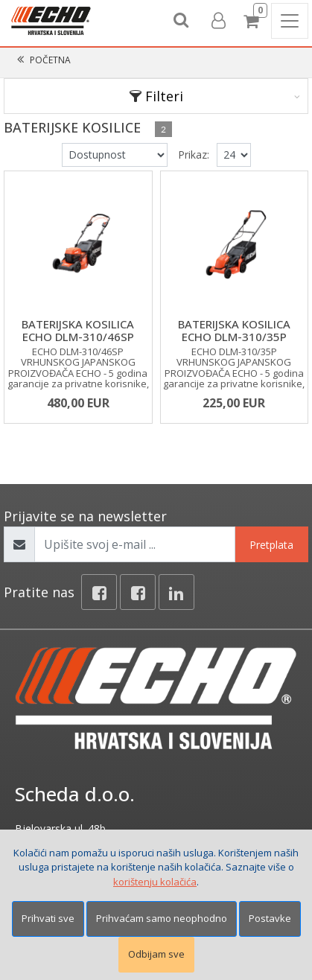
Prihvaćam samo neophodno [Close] (162, 918)
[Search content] (182, 21)
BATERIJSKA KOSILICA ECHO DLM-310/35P (234, 330)
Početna (50, 60)
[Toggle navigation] (290, 21)
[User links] (217, 21)
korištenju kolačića (155, 882)
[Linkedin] (176, 592)
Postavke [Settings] (270, 918)
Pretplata (271, 545)
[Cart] (253, 21)
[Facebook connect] (138, 592)
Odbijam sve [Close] (156, 954)
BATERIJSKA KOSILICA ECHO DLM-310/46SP (78, 330)
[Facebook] (99, 592)
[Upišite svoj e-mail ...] (135, 544)
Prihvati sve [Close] (48, 918)
